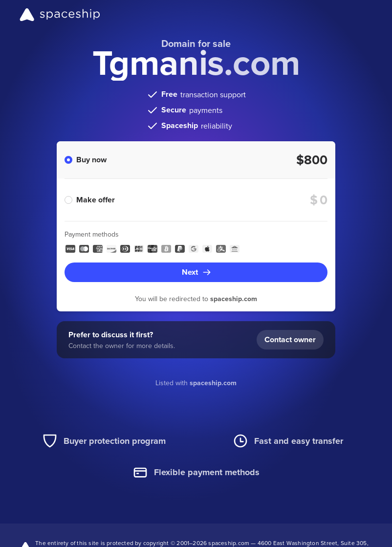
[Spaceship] (60, 15)
